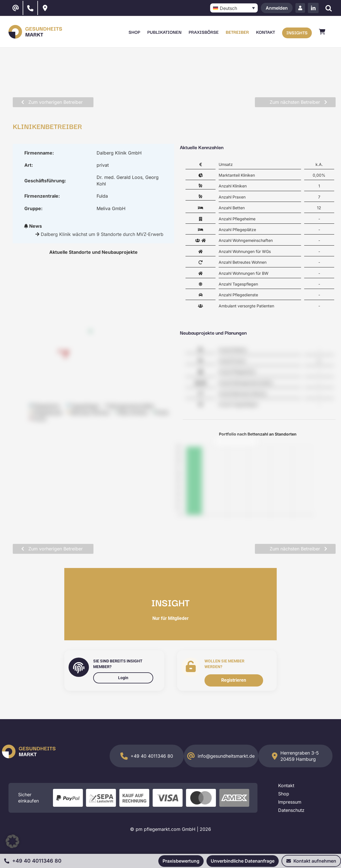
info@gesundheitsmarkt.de (226, 756)
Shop (284, 794)
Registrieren (234, 680)
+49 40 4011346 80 (152, 756)
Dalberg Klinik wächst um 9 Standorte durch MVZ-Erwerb (102, 234)
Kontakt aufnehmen (311, 861)
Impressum (290, 802)
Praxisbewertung (181, 861)
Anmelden (277, 8)
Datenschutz (291, 810)
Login (123, 678)
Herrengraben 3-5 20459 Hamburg (300, 756)
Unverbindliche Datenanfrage (243, 861)
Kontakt (286, 785)
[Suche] (328, 8)
